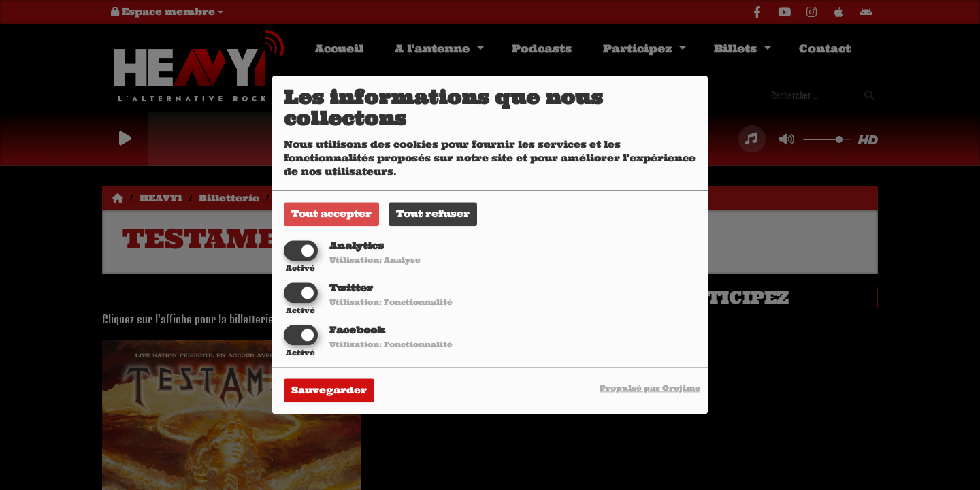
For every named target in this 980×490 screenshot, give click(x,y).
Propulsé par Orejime (650, 389)
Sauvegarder (329, 391)
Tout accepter (331, 214)
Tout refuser (433, 214)
